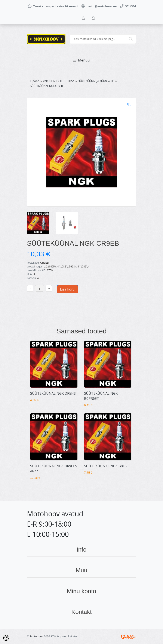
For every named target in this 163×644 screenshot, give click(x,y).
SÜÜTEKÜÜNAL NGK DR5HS (53, 393)
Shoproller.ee (129, 637)
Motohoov (37, 636)
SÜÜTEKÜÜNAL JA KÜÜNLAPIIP (96, 81)
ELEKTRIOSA (67, 81)
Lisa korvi (68, 289)
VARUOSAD (50, 81)
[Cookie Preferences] (6, 638)
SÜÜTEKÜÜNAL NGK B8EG (106, 466)
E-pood (35, 81)
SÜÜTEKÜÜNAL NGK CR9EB (47, 86)
